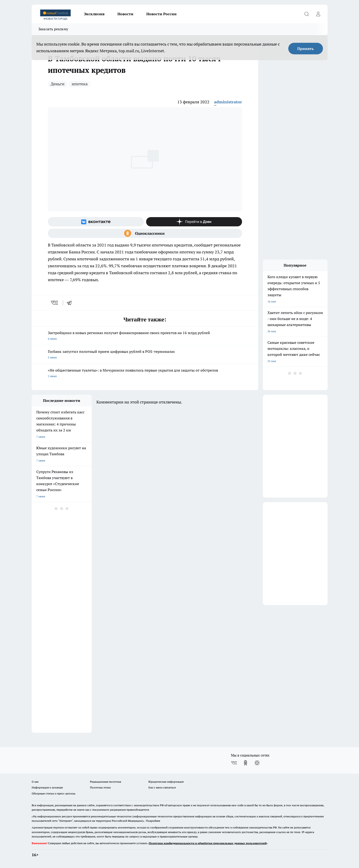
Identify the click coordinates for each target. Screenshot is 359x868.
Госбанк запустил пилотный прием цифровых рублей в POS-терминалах (145, 355)
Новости (125, 14)
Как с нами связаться (162, 787)
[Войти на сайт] (318, 14)
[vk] (55, 303)
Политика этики (100, 787)
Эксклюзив (94, 14)
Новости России (161, 14)
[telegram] (71, 303)
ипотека (80, 84)
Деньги (58, 84)
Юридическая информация (166, 782)
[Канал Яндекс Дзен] (194, 222)
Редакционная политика (106, 782)
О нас (35, 782)
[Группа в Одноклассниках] (145, 233)
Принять (305, 49)
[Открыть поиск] (307, 14)
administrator (228, 102)
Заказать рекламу (53, 29)
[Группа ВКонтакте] (96, 222)
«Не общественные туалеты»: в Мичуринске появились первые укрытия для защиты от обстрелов (145, 374)
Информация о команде (47, 787)
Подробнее (153, 821)
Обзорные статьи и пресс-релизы (54, 793)
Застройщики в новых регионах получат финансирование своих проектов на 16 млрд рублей (145, 336)
